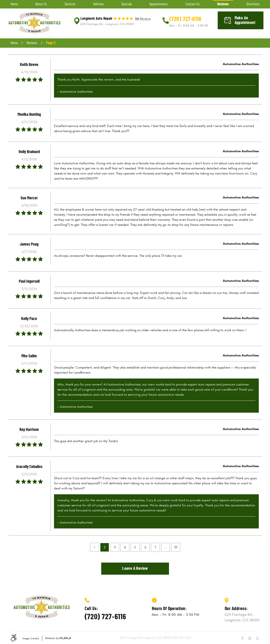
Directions (253, 4)
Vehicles (98, 4)
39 (176, 547)
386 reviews (143, 19)
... (166, 547)
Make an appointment (245, 20)
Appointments (159, 4)
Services (70, 4)
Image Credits (31, 638)
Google (250, 638)
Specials (127, 4)
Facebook (242, 638)
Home (14, 4)
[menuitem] (14, 4)
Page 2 (51, 43)
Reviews (223, 4)
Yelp (258, 638)
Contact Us (193, 4)
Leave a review (135, 569)
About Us (41, 4)
